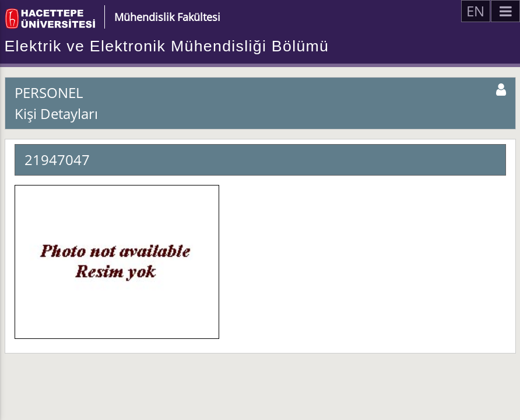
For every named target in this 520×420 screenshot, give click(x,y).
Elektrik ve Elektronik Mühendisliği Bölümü (167, 46)
